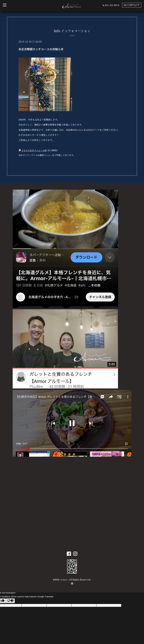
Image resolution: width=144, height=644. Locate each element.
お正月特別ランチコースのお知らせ (41, 49)
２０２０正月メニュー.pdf (34, 150)
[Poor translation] (10, 601)
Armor (64, 580)
